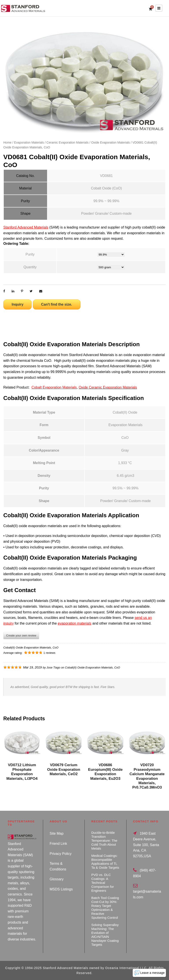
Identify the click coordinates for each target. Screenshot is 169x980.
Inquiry (17, 304)
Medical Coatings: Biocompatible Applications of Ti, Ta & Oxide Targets (105, 862)
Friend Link (58, 844)
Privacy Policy (61, 854)
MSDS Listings (61, 889)
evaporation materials (74, 623)
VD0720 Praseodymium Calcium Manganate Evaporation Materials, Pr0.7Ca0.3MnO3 (147, 776)
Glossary (57, 879)
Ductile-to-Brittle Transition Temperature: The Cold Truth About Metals (104, 840)
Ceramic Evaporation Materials (67, 142)
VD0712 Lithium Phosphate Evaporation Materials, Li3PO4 (22, 772)
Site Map (57, 833)
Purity (30, 254)
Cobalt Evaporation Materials (54, 387)
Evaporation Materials (29, 142)
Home (7, 142)
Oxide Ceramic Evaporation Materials (108, 387)
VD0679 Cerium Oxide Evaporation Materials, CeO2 (64, 769)
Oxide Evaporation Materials (110, 142)
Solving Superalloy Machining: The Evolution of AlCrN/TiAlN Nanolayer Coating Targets (105, 935)
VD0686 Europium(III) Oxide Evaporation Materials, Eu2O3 (105, 772)
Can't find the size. (57, 304)
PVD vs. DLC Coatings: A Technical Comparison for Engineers (103, 883)
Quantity (30, 267)
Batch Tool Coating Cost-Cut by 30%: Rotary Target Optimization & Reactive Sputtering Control (105, 908)
